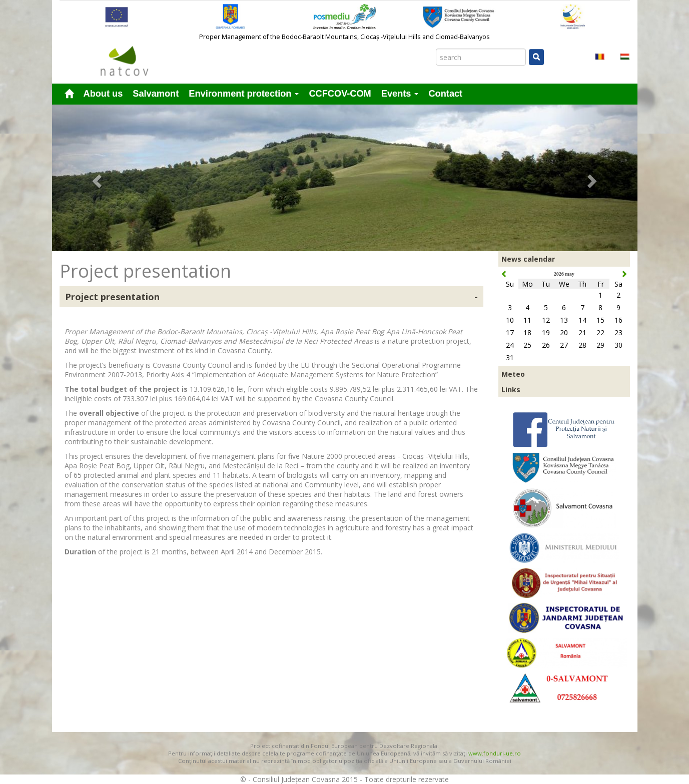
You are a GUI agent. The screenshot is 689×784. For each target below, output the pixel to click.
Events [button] (400, 94)
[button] (96, 178)
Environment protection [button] (244, 94)
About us (103, 94)
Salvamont (156, 94)
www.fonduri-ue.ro (495, 753)
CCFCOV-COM (340, 94)
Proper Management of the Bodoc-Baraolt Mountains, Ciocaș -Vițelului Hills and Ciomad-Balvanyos (344, 37)
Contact (445, 94)
